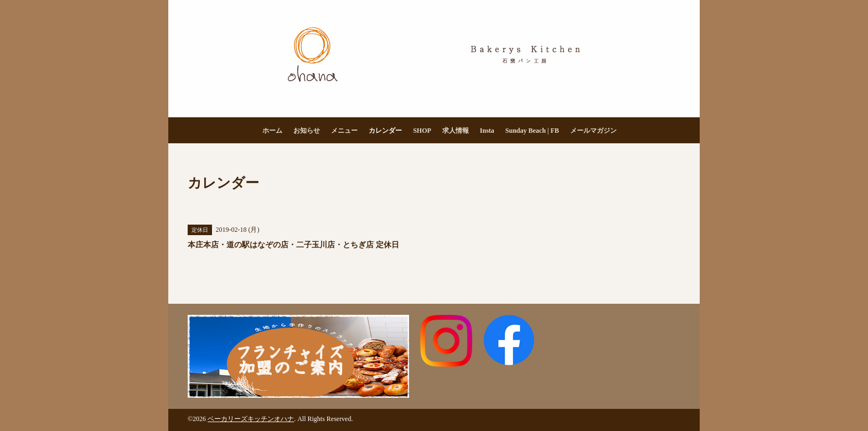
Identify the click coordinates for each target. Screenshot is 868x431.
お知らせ (307, 131)
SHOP (422, 131)
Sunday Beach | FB (532, 131)
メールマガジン (593, 131)
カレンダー (385, 131)
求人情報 (456, 131)
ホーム (272, 131)
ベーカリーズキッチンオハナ (251, 419)
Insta (487, 131)
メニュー (344, 131)
